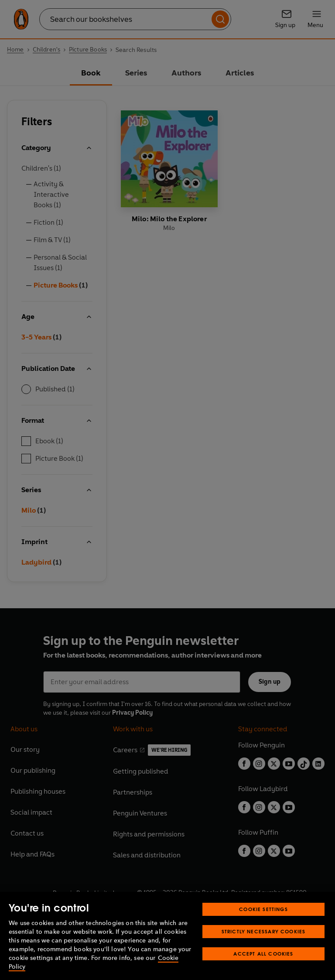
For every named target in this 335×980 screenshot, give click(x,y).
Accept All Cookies (263, 954)
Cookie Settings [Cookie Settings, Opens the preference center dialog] (263, 909)
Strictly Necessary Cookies (264, 931)
